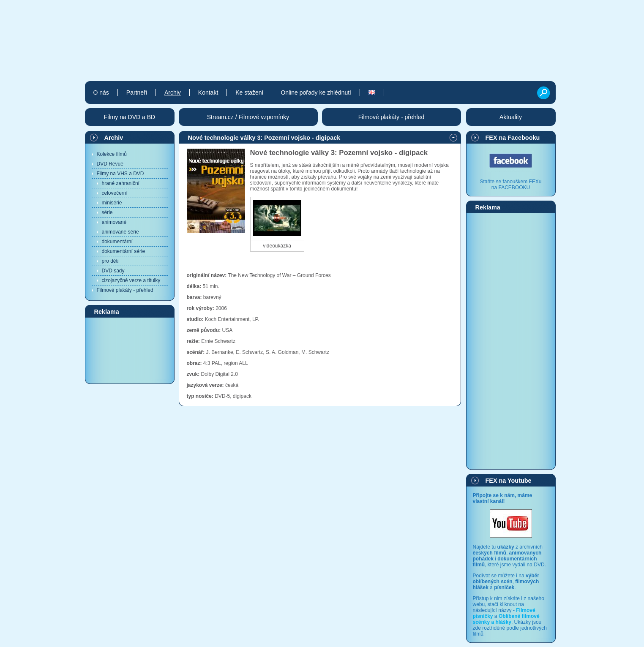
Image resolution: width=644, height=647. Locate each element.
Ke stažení (249, 92)
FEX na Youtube (509, 481)
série (107, 212)
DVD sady (113, 271)
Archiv (114, 138)
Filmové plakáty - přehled (125, 290)
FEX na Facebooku (513, 138)
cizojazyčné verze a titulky (131, 280)
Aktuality (511, 117)
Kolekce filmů (112, 154)
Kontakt (208, 92)
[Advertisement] (130, 350)
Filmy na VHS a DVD (120, 174)
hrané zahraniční (121, 183)
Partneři (137, 92)
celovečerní (115, 193)
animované (114, 222)
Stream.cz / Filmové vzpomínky (248, 117)
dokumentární (117, 242)
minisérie (112, 203)
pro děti (110, 261)
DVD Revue (110, 164)
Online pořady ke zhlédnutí (316, 92)
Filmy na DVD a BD (130, 117)
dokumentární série (124, 251)
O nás (101, 92)
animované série (120, 232)
